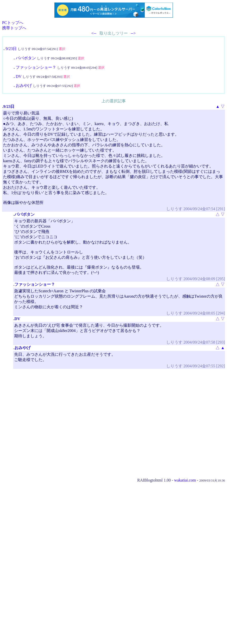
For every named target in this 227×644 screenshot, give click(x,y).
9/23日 (11, 49)
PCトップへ (13, 23)
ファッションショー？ (36, 67)
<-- (94, 33)
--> (133, 33)
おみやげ (24, 86)
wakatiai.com (185, 480)
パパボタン (26, 58)
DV (19, 76)
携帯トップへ (14, 28)
